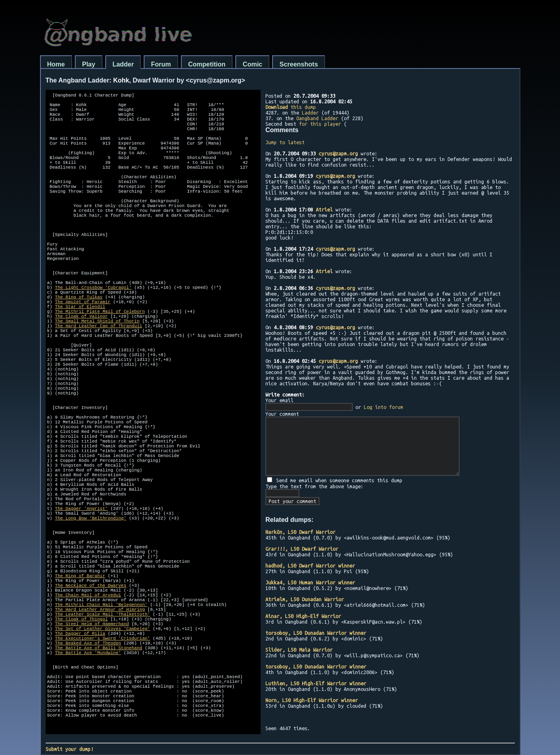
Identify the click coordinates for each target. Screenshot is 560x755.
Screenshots (299, 64)
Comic (252, 64)
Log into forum (383, 407)
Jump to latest (285, 142)
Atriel (324, 209)
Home (56, 64)
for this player (320, 124)
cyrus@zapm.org (338, 153)
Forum (161, 64)
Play (89, 64)
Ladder (123, 64)
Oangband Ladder (317, 118)
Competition (207, 64)
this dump (291, 107)
